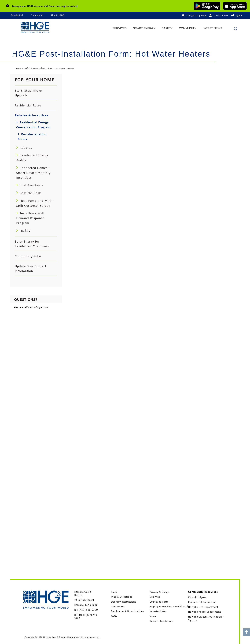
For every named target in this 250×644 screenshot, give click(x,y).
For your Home (35, 79)
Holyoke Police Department (205, 612)
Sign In (239, 15)
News (153, 616)
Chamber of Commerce (202, 602)
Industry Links (158, 611)
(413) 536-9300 (88, 610)
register (66, 6)
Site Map (155, 597)
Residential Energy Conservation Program (33, 124)
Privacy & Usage (159, 592)
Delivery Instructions (123, 602)
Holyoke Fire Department (203, 607)
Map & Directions (122, 597)
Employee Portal (159, 602)
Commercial (37, 15)
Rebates (26, 147)
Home (18, 68)
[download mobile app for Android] (207, 6)
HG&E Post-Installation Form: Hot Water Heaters (49, 68)
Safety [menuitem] (167, 29)
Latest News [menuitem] (212, 29)
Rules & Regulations (162, 621)
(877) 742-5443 (86, 616)
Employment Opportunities (127, 611)
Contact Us (118, 606)
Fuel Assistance (32, 185)
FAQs (114, 616)
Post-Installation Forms (32, 136)
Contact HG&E (221, 15)
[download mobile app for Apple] (235, 6)
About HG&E (58, 15)
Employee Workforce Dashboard (169, 606)
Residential (17, 15)
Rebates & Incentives (31, 115)
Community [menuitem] (188, 29)
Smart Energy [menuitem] (144, 29)
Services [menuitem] (119, 29)
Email (114, 592)
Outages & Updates (196, 15)
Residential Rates (28, 105)
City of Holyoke (197, 597)
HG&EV (25, 230)
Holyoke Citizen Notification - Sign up (206, 618)
